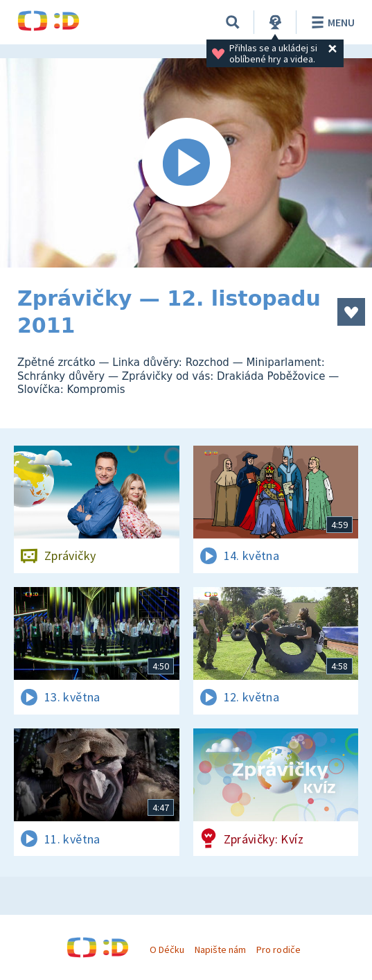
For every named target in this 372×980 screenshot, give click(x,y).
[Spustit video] (186, 163)
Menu (331, 22)
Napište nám (220, 950)
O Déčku (167, 950)
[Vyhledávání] (233, 22)
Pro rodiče (278, 950)
